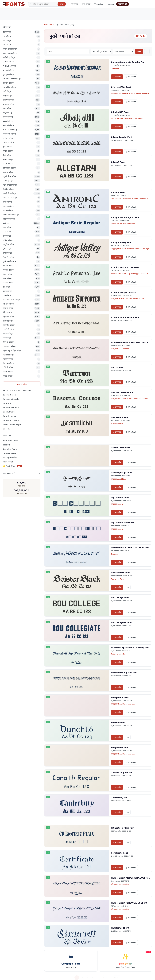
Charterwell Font (120, 928)
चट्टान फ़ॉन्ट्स (7, 291)
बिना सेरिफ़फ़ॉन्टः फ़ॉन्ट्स (11, 300)
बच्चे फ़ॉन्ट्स (7, 223)
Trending (99, 4)
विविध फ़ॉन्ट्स (8, 240)
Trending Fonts (10, 449)
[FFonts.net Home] (14, 4)
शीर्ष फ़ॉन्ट (6, 445)
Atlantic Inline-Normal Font (125, 317)
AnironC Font (118, 192)
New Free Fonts (10, 441)
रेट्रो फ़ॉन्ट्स (7, 287)
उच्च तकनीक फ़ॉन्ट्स (10, 198)
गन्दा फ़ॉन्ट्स (7, 232)
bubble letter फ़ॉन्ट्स (12, 79)
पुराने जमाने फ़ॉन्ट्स (10, 261)
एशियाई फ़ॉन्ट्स (8, 62)
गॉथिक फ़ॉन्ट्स (8, 181)
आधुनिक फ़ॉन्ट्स (9, 244)
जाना (139, 51)
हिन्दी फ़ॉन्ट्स (7, 202)
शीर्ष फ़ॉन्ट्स (86, 4)
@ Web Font (131, 77)
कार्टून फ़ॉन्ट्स (8, 96)
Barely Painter (10, 412)
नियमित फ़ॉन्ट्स (8, 283)
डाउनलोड (117, 77)
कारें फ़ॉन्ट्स (7, 91)
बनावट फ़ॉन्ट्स (8, 334)
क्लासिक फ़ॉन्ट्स (9, 104)
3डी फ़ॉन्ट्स (7, 32)
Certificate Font (119, 853)
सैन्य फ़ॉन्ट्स (7, 236)
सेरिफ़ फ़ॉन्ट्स (8, 312)
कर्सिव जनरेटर (8, 462)
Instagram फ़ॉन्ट (10, 458)
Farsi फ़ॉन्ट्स (8, 159)
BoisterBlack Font (120, 573)
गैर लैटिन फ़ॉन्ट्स (9, 257)
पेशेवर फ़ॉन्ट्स (8, 274)
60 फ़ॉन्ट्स (7, 40)
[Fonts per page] (101, 51)
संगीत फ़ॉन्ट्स (8, 253)
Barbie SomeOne (11, 420)
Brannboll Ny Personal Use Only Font (130, 648)
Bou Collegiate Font (121, 623)
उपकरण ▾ (110, 4)
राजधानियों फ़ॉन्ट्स (9, 87)
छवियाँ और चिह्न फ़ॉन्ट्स (11, 215)
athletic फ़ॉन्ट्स (9, 66)
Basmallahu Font (120, 417)
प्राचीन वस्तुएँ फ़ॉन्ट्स (10, 49)
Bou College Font (120, 598)
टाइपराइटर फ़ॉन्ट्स (9, 346)
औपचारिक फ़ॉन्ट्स (9, 168)
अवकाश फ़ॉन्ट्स (8, 206)
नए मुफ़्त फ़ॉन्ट (22, 384)
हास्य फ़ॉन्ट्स (7, 108)
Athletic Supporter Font (124, 292)
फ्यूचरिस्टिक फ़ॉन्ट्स (10, 176)
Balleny (6, 429)
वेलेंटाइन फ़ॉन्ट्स (9, 355)
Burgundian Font (120, 748)
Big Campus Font (120, 498)
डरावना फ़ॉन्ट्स (8, 210)
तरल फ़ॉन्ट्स (7, 227)
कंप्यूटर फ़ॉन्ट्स (8, 113)
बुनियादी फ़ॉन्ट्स (8, 70)
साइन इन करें (123, 4)
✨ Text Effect (12, 466)
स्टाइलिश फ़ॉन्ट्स (9, 325)
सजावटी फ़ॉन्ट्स (8, 125)
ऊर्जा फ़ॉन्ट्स (7, 278)
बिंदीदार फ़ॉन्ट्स (8, 138)
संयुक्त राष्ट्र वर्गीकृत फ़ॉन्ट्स (12, 351)
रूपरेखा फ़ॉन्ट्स (8, 266)
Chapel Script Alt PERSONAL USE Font (131, 878)
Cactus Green (9, 395)
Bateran (7, 403)
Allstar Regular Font (122, 137)
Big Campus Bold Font (122, 523)
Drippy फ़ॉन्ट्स (9, 142)
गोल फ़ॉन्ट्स (7, 295)
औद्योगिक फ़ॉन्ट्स (9, 219)
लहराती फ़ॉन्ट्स (8, 359)
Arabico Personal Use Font (125, 267)
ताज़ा (127, 587)
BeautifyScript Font (121, 473)
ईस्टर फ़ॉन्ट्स (7, 147)
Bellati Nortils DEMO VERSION (17, 390)
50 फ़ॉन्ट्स (7, 36)
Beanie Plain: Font (120, 448)
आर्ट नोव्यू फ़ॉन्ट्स (9, 57)
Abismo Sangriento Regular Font (128, 62)
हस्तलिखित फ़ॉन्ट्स (9, 193)
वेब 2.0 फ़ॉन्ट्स (8, 363)
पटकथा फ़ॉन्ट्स (8, 308)
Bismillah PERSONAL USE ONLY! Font (130, 548)
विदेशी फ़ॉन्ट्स (8, 164)
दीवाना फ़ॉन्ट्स (8, 117)
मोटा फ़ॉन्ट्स (7, 338)
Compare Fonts (10, 453)
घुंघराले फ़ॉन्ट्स (8, 121)
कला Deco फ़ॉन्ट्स (10, 53)
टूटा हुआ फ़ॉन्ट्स (8, 74)
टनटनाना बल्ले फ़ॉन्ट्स (11, 130)
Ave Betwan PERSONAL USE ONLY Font (131, 342)
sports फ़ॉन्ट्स (9, 317)
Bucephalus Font (120, 698)
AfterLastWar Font (121, 87)
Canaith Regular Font (122, 773)
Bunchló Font (118, 723)
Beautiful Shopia (11, 408)
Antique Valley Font (121, 242)
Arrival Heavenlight (12, 425)
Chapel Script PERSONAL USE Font (129, 903)
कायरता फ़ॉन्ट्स (8, 172)
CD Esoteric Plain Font (123, 828)
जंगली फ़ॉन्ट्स (8, 372)
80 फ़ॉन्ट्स (7, 45)
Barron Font (117, 367)
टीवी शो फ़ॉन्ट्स (8, 342)
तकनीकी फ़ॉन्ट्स (9, 329)
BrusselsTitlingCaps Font (124, 673)
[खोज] (47, 4)
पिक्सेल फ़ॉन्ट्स (8, 270)
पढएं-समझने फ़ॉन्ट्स (10, 185)
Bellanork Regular (11, 399)
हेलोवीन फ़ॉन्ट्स (8, 189)
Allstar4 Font (118, 162)
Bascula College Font (122, 392)
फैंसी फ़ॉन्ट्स (7, 155)
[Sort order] (123, 51)
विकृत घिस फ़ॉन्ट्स (9, 134)
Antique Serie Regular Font (125, 217)
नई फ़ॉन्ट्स (75, 4)
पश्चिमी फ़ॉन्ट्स (8, 368)
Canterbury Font (120, 798)
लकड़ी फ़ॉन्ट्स (8, 376)
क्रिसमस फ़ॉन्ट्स (8, 100)
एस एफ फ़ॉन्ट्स (8, 304)
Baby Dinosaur (10, 416)
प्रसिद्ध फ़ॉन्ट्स (8, 151)
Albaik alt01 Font (120, 112)
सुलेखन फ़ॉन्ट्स (8, 83)
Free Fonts (49, 25)
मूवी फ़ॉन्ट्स (7, 249)
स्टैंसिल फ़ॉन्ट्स (8, 321)
